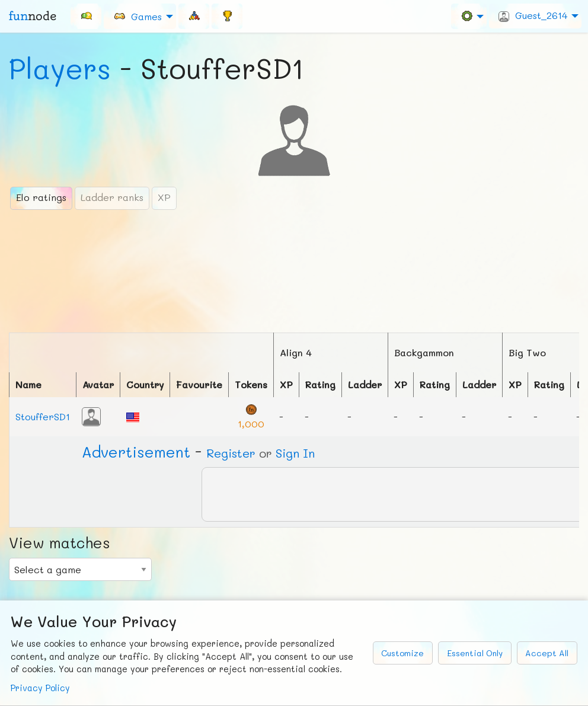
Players (60, 68)
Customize (402, 653)
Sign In (295, 453)
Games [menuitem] (138, 16)
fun (33, 16)
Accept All (547, 653)
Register (231, 453)
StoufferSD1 (43, 416)
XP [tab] (164, 197)
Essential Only (475, 653)
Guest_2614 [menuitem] (533, 15)
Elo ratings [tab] (41, 197)
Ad (136, 452)
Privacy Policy (40, 688)
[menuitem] (86, 16)
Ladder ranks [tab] (112, 197)
